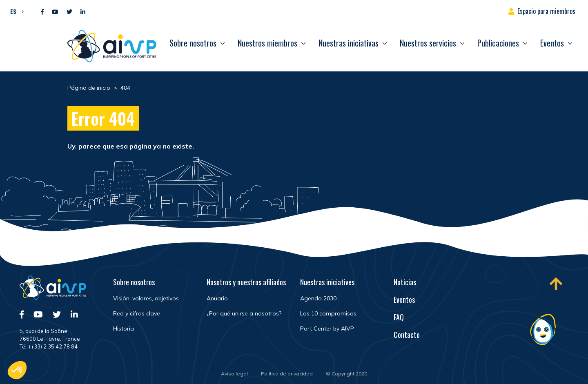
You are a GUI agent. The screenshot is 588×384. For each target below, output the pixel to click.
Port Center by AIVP (327, 329)
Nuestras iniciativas (349, 43)
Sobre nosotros (193, 43)
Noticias (405, 282)
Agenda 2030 (318, 298)
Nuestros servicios (428, 43)
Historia (124, 329)
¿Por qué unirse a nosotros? (244, 313)
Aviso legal (234, 374)
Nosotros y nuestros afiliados (246, 282)
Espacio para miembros (546, 11)
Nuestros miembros (267, 43)
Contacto (407, 335)
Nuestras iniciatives (327, 282)
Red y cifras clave (137, 313)
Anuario (217, 298)
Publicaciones (498, 43)
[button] (15, 11)
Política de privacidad (287, 374)
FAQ (399, 317)
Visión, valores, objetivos (146, 298)
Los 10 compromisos (328, 313)
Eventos (552, 43)
